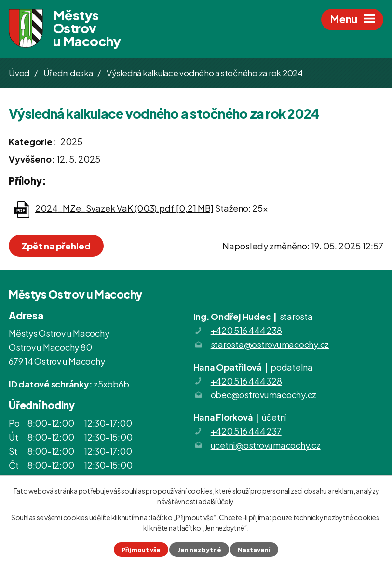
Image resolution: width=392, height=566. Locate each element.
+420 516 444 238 (246, 330)
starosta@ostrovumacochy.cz (270, 344)
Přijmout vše (141, 550)
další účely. (219, 501)
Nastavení (254, 550)
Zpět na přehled (56, 246)
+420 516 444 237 (246, 431)
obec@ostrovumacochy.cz (264, 394)
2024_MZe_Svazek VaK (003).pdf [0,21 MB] (124, 208)
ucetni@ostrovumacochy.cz (266, 445)
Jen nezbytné (199, 550)
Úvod (19, 73)
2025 (71, 142)
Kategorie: (32, 142)
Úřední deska (68, 73)
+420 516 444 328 (246, 381)
